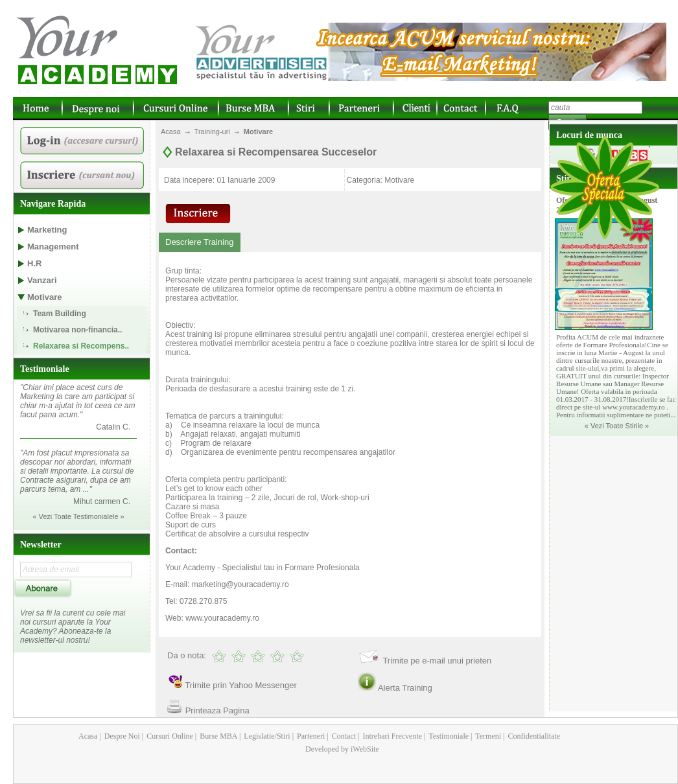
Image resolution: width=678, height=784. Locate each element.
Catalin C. (113, 427)
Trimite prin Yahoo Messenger (240, 685)
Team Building (60, 314)
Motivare (258, 132)
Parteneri (310, 736)
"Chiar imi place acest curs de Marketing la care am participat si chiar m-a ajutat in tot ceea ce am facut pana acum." (77, 401)
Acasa (171, 132)
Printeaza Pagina (217, 710)
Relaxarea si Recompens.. (81, 346)
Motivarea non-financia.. (77, 330)
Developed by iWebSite (342, 749)
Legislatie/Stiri (266, 736)
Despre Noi (121, 736)
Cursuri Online (169, 736)
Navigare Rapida (53, 204)
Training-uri (212, 132)
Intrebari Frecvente (391, 736)
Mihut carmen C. (102, 502)
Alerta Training (405, 688)
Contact (343, 736)
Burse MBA (217, 736)
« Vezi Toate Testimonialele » (78, 516)
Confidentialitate (533, 736)
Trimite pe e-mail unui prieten (437, 661)
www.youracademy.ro (222, 618)
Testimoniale (45, 369)
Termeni (488, 736)
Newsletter (41, 545)
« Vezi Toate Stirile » (617, 426)
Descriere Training (200, 242)
